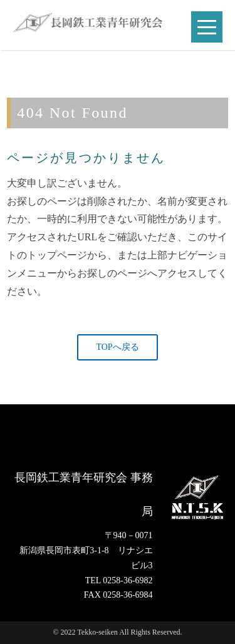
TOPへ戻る (117, 347)
